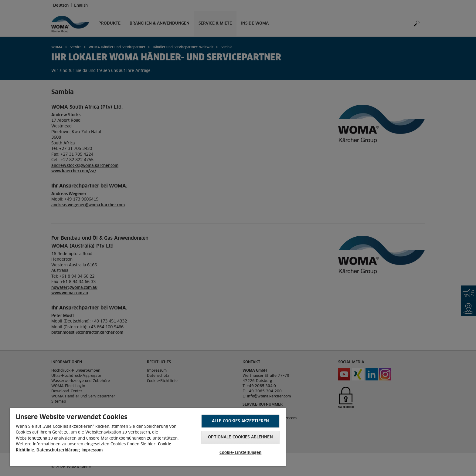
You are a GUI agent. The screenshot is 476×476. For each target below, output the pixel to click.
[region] (148, 437)
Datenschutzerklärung (58, 450)
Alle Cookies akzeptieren (240, 421)
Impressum (92, 450)
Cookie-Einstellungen (241, 453)
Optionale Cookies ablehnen (240, 437)
